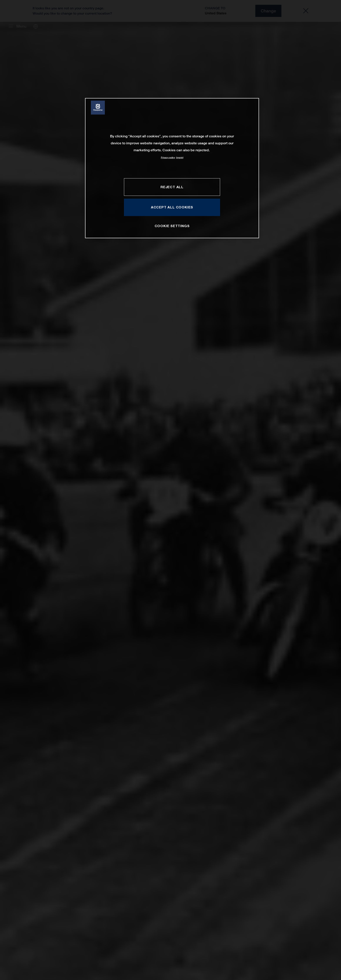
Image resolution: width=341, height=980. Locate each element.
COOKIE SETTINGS (172, 226)
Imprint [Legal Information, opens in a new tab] (180, 157)
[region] (172, 168)
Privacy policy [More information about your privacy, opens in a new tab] (168, 157)
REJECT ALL (172, 187)
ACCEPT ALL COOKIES (172, 207)
